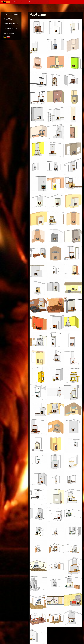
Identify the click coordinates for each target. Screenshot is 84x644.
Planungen (33, 2)
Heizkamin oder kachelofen (9, 19)
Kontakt (47, 2)
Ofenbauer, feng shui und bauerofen (11, 29)
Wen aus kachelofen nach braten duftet (11, 24)
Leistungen (24, 2)
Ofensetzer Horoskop (11, 15)
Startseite (15, 2)
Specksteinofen (9, 33)
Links (40, 2)
